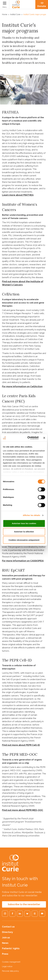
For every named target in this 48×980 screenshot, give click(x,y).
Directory (7, 932)
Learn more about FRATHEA (18, 195)
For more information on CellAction (22, 386)
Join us (6, 938)
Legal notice (7, 966)
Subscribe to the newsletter (24, 904)
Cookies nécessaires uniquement (24, 540)
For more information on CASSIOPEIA (23, 561)
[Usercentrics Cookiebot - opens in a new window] (29, 438)
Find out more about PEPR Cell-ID (21, 745)
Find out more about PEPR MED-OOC (23, 810)
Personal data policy (10, 971)
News (5, 943)
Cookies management (11, 962)
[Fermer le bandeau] (44, 438)
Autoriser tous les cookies (24, 523)
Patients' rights (11, 948)
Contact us (8, 927)
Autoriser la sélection (24, 532)
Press (5, 954)
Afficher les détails (31, 515)
